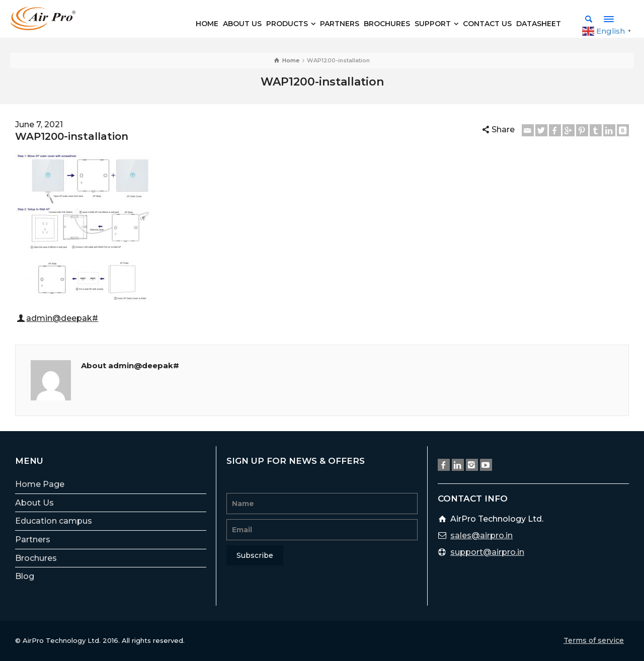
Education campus (54, 521)
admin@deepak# (62, 318)
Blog (25, 576)
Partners (33, 540)
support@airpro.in (487, 552)
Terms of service (594, 640)
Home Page (40, 484)
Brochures (36, 558)
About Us (34, 503)
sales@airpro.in (481, 535)
